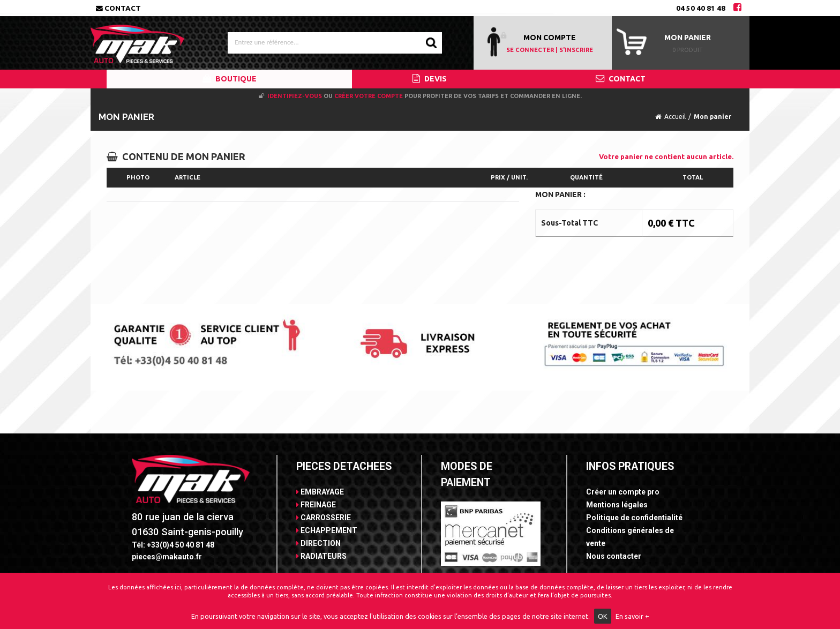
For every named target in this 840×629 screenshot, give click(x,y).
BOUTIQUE (230, 79)
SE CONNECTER (530, 50)
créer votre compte (369, 96)
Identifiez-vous (295, 96)
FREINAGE (316, 505)
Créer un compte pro (623, 492)
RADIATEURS (321, 556)
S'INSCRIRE (576, 50)
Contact (118, 8)
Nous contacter (614, 556)
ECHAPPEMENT (327, 530)
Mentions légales (617, 505)
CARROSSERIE (324, 518)
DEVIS (430, 79)
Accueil (675, 117)
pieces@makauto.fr (167, 557)
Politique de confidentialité (634, 518)
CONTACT (621, 79)
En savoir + (632, 616)
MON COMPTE (550, 38)
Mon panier (688, 38)
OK (603, 616)
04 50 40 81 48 (701, 8)
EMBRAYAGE (320, 492)
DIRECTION (318, 543)
